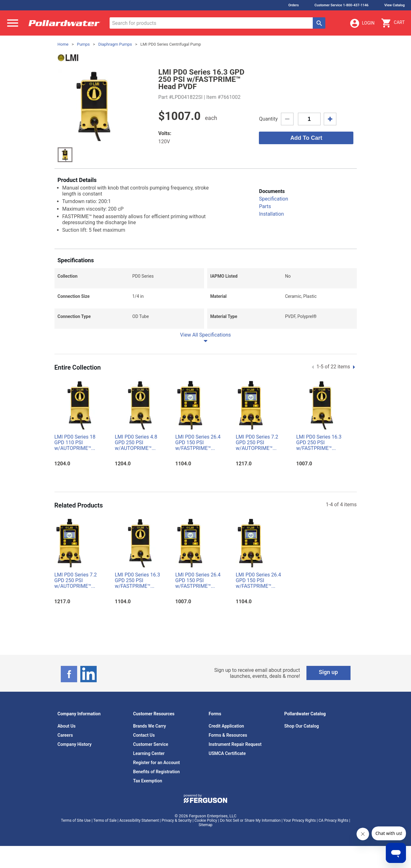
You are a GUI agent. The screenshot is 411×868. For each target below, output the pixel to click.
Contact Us (144, 735)
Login (362, 23)
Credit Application (226, 726)
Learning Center (149, 753)
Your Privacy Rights (300, 820)
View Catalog (394, 5)
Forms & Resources (228, 735)
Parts (265, 206)
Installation (271, 214)
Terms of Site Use (76, 820)
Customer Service (151, 744)
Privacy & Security (177, 820)
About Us (67, 726)
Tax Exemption (148, 781)
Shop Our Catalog (302, 726)
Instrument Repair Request (235, 744)
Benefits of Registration (157, 772)
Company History (75, 744)
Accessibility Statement (139, 820)
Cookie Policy (206, 820)
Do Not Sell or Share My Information (250, 820)
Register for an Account (157, 763)
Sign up (328, 672)
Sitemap (205, 825)
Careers (65, 735)
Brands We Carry (150, 726)
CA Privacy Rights (334, 820)
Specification (273, 199)
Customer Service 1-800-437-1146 (342, 5)
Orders (293, 5)
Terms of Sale (105, 820)
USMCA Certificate (227, 753)
